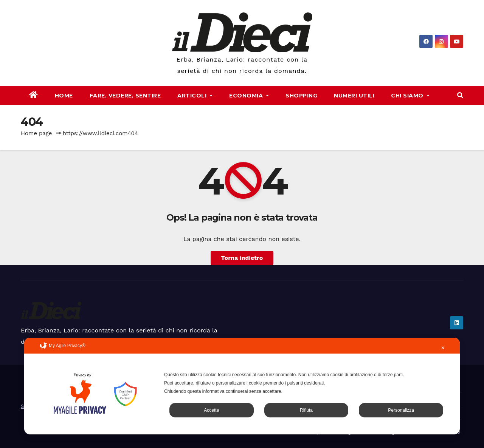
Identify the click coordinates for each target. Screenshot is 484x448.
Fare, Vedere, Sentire (125, 96)
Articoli (195, 96)
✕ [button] (443, 348)
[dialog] (242, 386)
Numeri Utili (354, 96)
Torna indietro (242, 258)
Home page (36, 133)
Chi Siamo (410, 96)
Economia (249, 96)
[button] (460, 95)
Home (64, 96)
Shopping (301, 96)
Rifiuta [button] (306, 410)
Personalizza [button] (401, 410)
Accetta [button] (211, 410)
